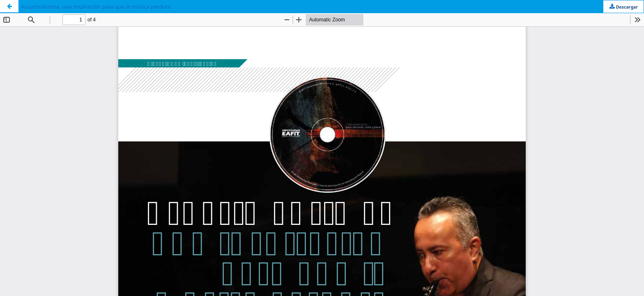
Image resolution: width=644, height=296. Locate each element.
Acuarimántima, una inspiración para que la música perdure (96, 7)
